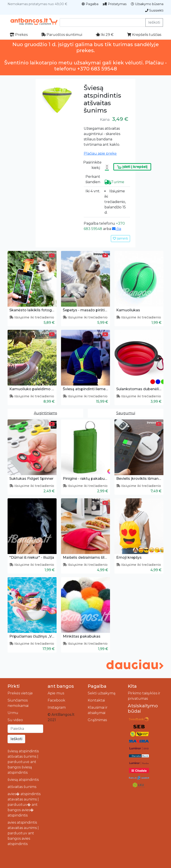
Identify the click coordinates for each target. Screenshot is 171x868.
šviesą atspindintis (23, 780)
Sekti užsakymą (102, 693)
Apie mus (56, 693)
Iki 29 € (105, 35)
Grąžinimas (97, 720)
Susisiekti (154, 10)
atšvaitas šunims (22, 787)
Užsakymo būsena (147, 4)
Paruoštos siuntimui (62, 35)
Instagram (57, 707)
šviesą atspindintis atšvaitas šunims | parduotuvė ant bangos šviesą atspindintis (23, 762)
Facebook (56, 700)
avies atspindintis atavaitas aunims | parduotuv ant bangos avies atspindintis (23, 833)
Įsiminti (120, 238)
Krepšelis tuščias (144, 35)
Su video (15, 720)
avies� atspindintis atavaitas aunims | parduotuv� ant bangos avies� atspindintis (24, 805)
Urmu (13, 713)
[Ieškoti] (25, 729)
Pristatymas (115, 4)
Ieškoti (154, 22)
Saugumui (126, 413)
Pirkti (14, 686)
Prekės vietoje (20, 693)
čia (117, 229)
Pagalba (90, 4)
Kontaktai (96, 700)
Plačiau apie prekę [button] (100, 153)
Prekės (19, 35)
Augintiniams (45, 413)
